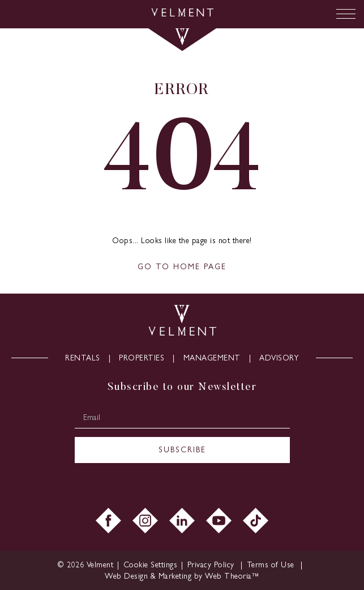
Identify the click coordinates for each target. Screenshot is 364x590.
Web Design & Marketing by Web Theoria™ (182, 576)
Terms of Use (272, 565)
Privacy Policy (212, 565)
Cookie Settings (151, 565)
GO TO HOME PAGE (182, 267)
